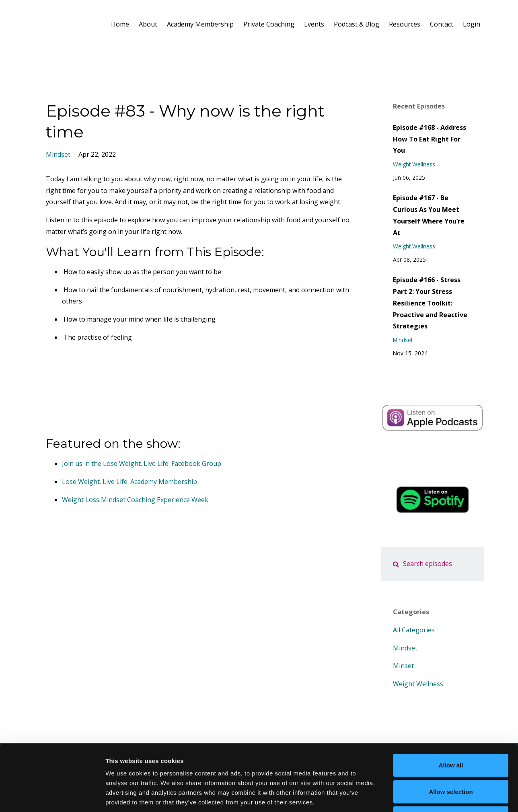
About (148, 24)
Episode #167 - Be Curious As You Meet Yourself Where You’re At (429, 215)
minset (403, 666)
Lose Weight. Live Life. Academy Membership (129, 482)
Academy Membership (200, 24)
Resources (405, 24)
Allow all (451, 706)
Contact (442, 24)
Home (120, 24)
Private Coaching (269, 24)
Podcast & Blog (357, 24)
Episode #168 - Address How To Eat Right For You (430, 139)
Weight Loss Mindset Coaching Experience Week (135, 500)
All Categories (414, 630)
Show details (422, 796)
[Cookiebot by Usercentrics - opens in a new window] (52, 796)
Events (314, 24)
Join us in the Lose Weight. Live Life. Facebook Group (142, 463)
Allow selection (451, 733)
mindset (58, 154)
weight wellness (414, 164)
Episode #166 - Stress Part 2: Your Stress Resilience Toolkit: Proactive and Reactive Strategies (430, 303)
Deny (451, 759)
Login (472, 24)
